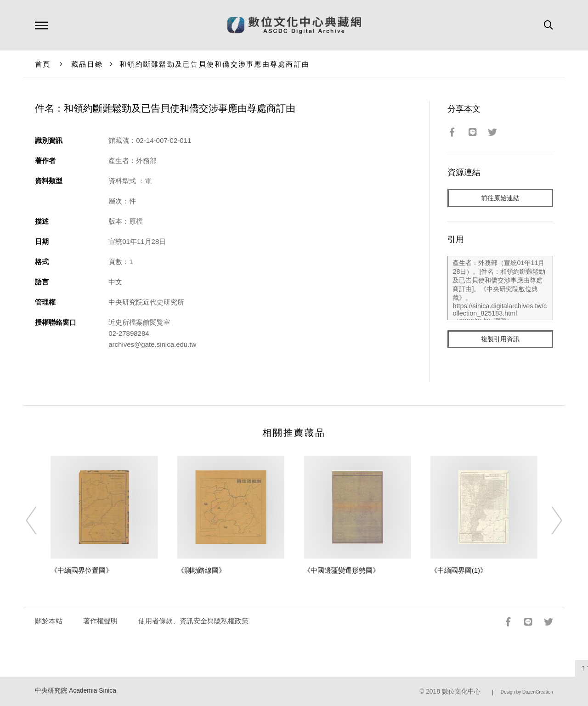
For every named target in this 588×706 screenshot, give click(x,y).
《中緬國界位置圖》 (82, 570)
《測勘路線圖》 (201, 570)
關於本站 (49, 621)
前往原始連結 (500, 198)
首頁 (43, 64)
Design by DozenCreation (527, 692)
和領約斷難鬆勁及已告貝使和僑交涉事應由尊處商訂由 (215, 64)
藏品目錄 (87, 64)
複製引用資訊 (500, 341)
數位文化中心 (461, 692)
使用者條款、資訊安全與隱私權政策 (193, 621)
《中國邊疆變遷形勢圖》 (342, 570)
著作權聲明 (100, 621)
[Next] (548, 520)
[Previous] (40, 520)
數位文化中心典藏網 (294, 25)
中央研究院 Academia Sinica (76, 691)
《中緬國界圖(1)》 (459, 570)
